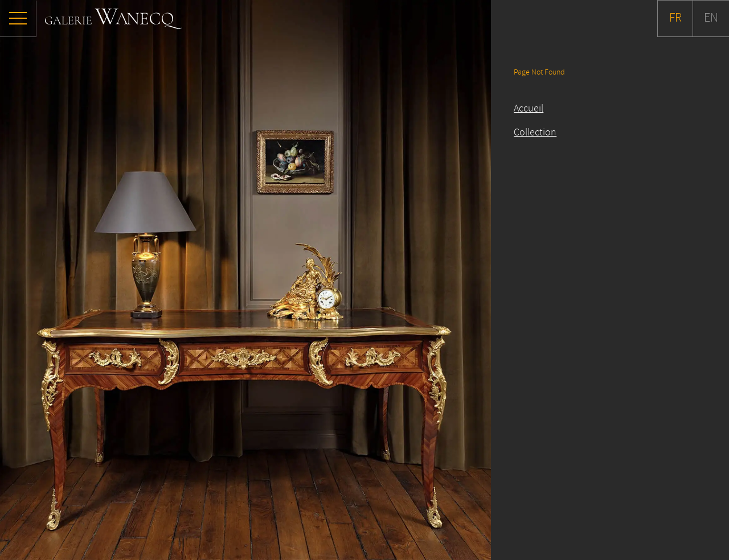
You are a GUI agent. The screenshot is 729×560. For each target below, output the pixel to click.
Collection (535, 133)
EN (711, 18)
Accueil (529, 109)
